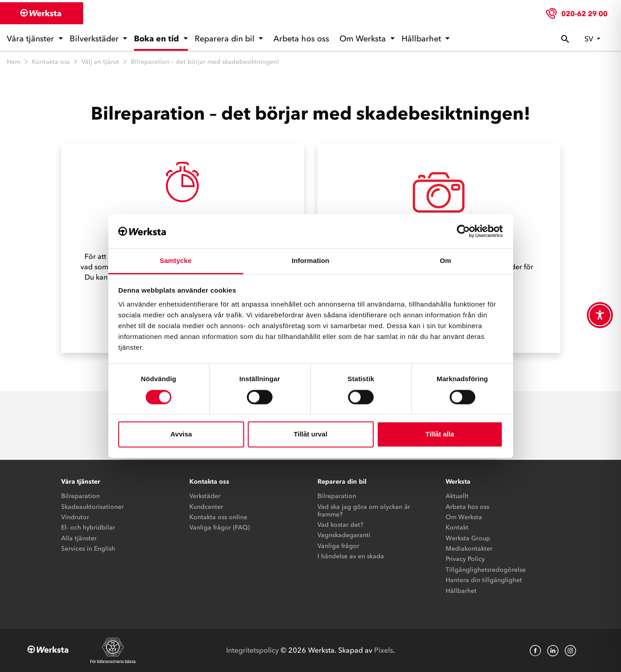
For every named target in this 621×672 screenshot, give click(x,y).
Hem (13, 62)
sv (590, 39)
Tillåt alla (440, 434)
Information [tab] (311, 261)
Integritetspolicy (252, 650)
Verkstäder (205, 496)
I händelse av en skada (351, 556)
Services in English (88, 549)
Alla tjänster (79, 538)
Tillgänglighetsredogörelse (486, 570)
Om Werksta (364, 39)
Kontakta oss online (218, 517)
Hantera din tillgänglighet (484, 580)
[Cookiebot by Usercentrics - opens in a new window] (463, 231)
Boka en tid (158, 39)
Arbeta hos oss (301, 39)
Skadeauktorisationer (92, 507)
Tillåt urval (310, 434)
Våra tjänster (31, 39)
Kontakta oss (51, 62)
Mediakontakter (469, 549)
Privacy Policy (465, 559)
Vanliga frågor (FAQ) (219, 527)
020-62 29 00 (584, 13)
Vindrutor (75, 517)
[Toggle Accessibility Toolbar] (600, 315)
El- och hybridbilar (88, 527)
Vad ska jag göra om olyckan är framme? (364, 511)
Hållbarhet (422, 39)
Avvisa (181, 434)
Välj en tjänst (100, 62)
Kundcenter (206, 507)
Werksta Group (468, 538)
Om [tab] (445, 261)
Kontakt (457, 527)
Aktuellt (457, 496)
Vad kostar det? (340, 525)
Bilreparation (80, 496)
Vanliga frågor (338, 546)
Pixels (384, 650)
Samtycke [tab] (176, 261)
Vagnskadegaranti (344, 535)
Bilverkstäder (95, 39)
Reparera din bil (226, 39)
